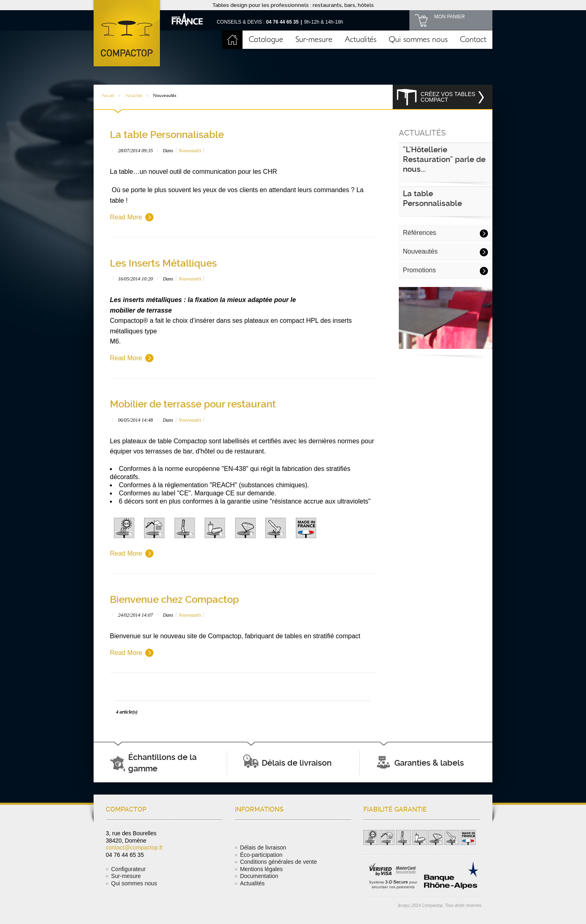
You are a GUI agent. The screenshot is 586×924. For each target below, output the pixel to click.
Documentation (259, 876)
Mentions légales (261, 869)
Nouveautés (190, 151)
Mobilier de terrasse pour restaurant (193, 404)
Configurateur (128, 869)
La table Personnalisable (167, 135)
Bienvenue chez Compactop (174, 600)
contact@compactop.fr (134, 847)
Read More (126, 217)
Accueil (232, 40)
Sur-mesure (314, 39)
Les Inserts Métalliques (163, 263)
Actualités (361, 39)
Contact (473, 39)
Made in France (187, 19)
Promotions (419, 270)
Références (420, 233)
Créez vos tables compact (448, 97)
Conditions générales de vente (279, 862)
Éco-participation (261, 855)
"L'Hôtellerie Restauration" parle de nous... (444, 159)
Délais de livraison (263, 847)
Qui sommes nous (418, 39)
